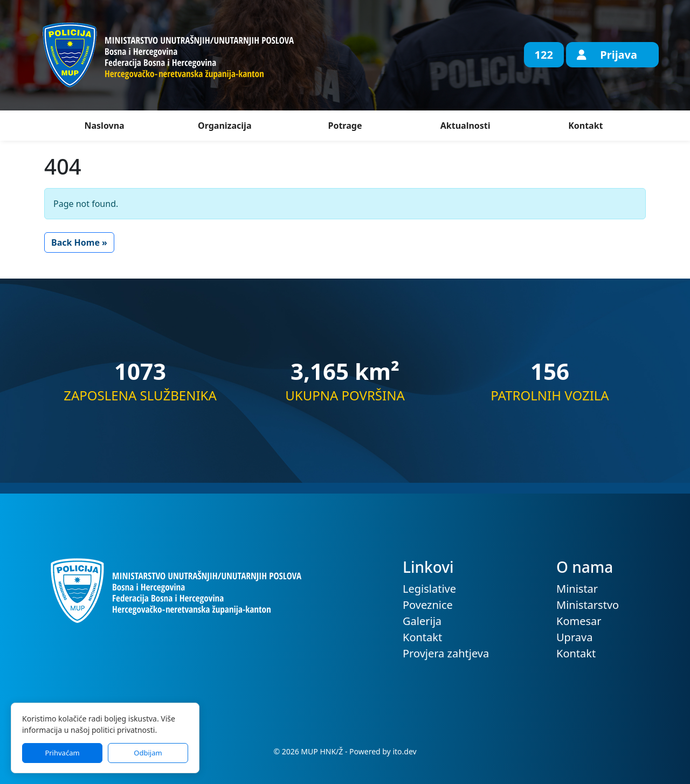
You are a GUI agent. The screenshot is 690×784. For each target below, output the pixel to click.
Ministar (577, 589)
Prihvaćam (62, 753)
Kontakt (585, 126)
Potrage (345, 126)
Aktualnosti (465, 126)
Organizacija (225, 126)
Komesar (579, 621)
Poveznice (428, 605)
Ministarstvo (588, 605)
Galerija (422, 621)
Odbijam (148, 753)
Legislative (429, 589)
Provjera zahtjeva (446, 653)
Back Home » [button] (79, 242)
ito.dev (404, 751)
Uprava (574, 637)
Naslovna (104, 126)
